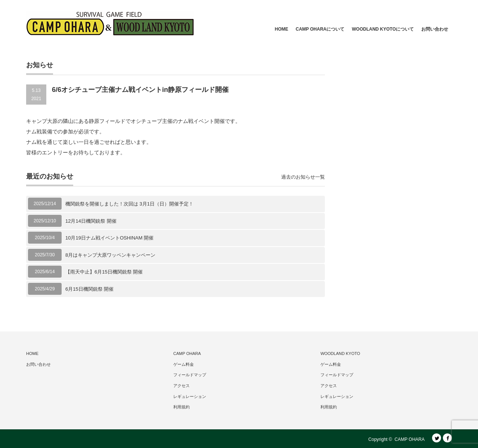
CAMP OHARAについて (320, 29)
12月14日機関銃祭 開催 (91, 221)
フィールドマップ (190, 375)
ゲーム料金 (184, 364)
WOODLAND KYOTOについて (383, 29)
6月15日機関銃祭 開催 (89, 289)
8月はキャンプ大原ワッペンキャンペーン (110, 255)
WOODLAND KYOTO (340, 353)
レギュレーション (190, 396)
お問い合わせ (435, 29)
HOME (282, 29)
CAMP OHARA (187, 353)
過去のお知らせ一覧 (303, 177)
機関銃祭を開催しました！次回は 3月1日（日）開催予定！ (129, 204)
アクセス (181, 386)
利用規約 (181, 407)
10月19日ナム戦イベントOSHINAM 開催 (109, 238)
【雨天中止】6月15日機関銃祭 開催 (104, 272)
